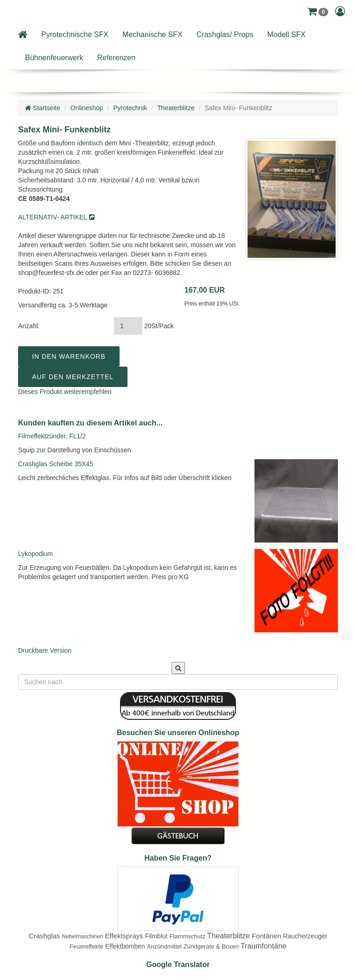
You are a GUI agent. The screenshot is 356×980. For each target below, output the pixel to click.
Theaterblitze (176, 108)
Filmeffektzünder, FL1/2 (52, 436)
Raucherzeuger (305, 936)
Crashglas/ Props (225, 34)
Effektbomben (125, 946)
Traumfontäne (264, 946)
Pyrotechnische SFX (75, 34)
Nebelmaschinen (82, 936)
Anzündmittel (164, 946)
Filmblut (156, 936)
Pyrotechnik (130, 108)
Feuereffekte (86, 946)
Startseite (43, 108)
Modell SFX (287, 34)
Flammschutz (188, 936)
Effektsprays (124, 936)
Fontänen (266, 936)
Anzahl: (29, 326)
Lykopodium (35, 554)
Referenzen (116, 58)
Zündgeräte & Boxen (211, 946)
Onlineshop (87, 108)
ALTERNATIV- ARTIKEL (56, 217)
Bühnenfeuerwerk (54, 58)
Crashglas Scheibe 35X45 (56, 464)
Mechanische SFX (153, 34)
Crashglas (44, 936)
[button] (318, 12)
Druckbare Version (45, 650)
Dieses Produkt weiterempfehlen (65, 392)
